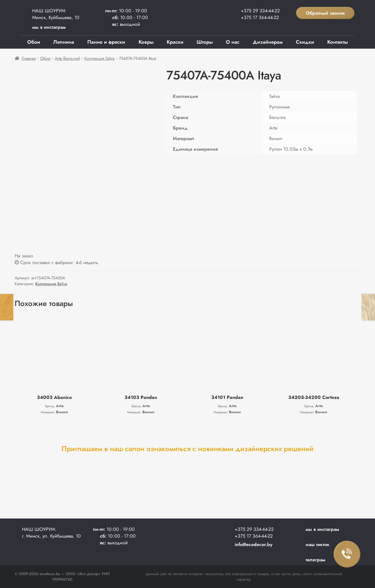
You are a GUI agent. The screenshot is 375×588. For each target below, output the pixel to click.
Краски (175, 42)
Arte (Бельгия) (67, 58)
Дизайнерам (268, 42)
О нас (233, 42)
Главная (29, 58)
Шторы (205, 42)
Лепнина (64, 42)
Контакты (337, 42)
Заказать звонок (347, 554)
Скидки (305, 42)
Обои (34, 42)
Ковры (146, 42)
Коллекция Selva (99, 58)
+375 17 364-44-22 (260, 17)
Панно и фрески (106, 42)
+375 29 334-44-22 (260, 11)
